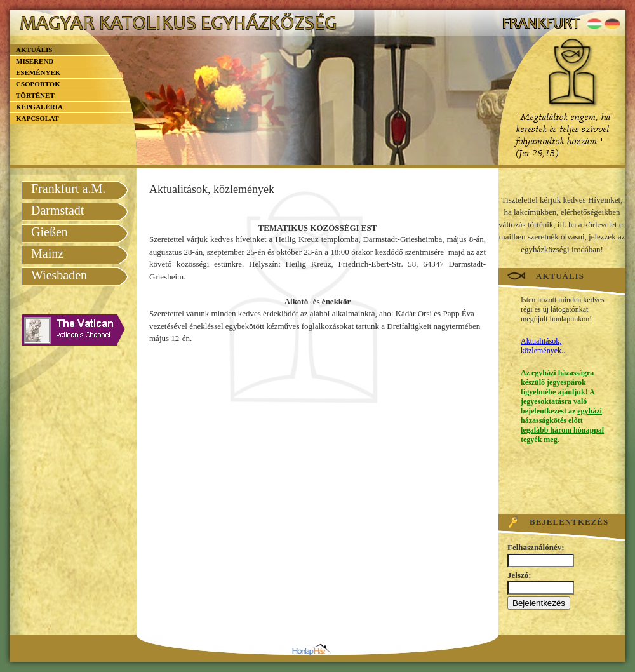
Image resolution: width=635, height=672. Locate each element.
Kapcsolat (37, 118)
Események (38, 72)
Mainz (47, 253)
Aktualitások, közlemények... (544, 346)
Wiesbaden (59, 275)
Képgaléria (39, 107)
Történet (35, 95)
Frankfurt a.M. (68, 189)
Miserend (35, 61)
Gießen (50, 232)
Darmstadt (57, 210)
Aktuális (34, 50)
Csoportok (38, 84)
